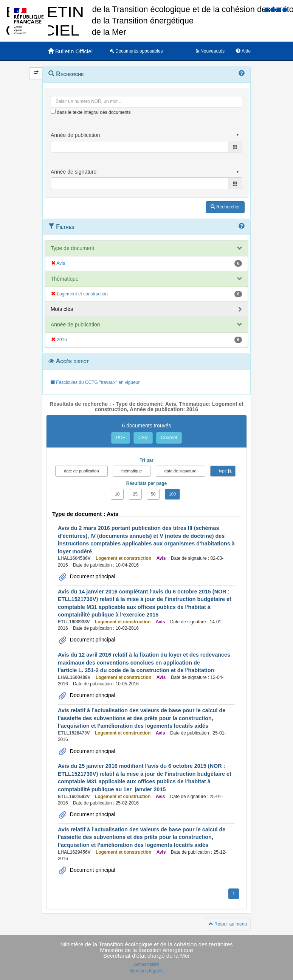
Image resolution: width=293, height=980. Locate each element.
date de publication (81, 471)
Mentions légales (146, 971)
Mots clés (62, 309)
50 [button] (153, 494)
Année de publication (75, 325)
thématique (132, 471)
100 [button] (172, 494)
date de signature (181, 471)
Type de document (72, 248)
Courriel (169, 438)
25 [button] (135, 494)
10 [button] (117, 494)
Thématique (65, 279)
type (223, 471)
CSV (143, 438)
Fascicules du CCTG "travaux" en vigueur (95, 382)
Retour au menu (228, 924)
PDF (121, 438)
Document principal (92, 576)
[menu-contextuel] (53, 111)
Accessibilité (146, 964)
